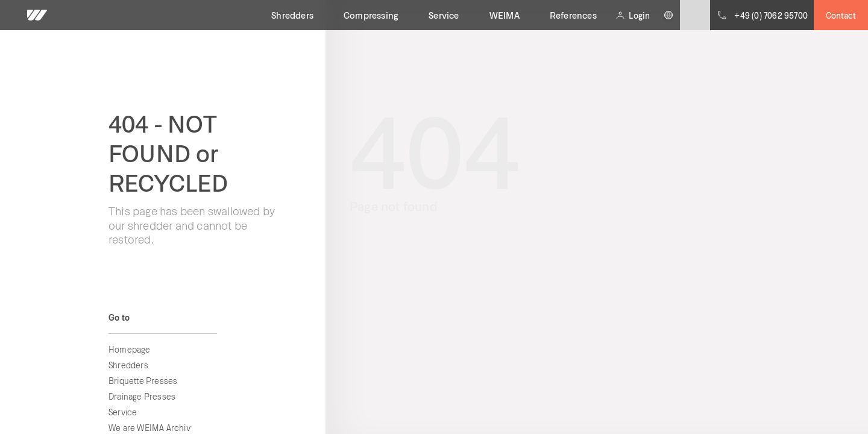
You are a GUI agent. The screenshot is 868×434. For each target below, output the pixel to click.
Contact (841, 15)
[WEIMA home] (37, 15)
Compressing (371, 15)
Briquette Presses (143, 381)
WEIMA (505, 15)
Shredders (292, 15)
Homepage (130, 349)
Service (444, 15)
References (573, 15)
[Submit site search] (695, 15)
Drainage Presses (142, 396)
